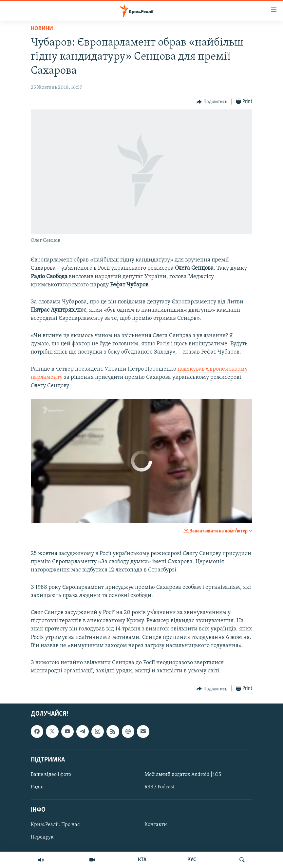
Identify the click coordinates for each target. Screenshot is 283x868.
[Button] (212, 102)
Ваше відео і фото (51, 775)
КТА (142, 860)
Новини (42, 29)
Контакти (156, 825)
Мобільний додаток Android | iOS (183, 775)
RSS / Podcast (160, 787)
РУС (192, 860)
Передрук (42, 838)
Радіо (37, 787)
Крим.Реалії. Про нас (55, 825)
